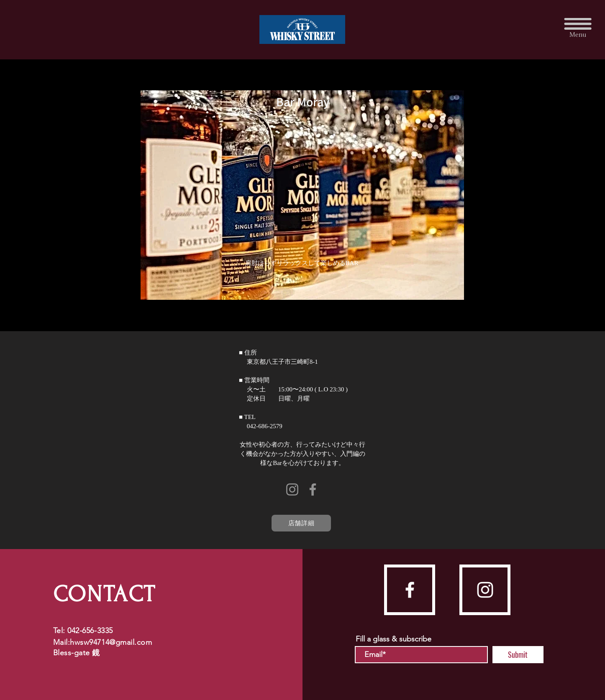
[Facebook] (313, 489)
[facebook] (410, 590)
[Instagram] (292, 489)
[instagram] (485, 590)
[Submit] (518, 655)
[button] (578, 27)
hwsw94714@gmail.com (111, 642)
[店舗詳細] (301, 523)
